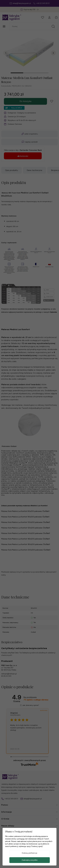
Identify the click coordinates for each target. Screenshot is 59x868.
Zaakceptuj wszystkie (30, 860)
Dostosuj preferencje (30, 853)
